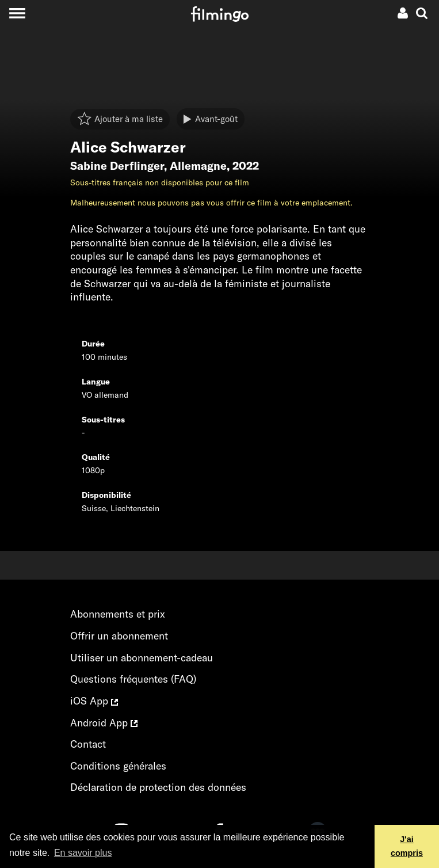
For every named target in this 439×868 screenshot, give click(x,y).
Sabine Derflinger (117, 166)
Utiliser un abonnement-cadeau (142, 658)
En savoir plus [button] (83, 853)
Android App (104, 723)
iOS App (94, 701)
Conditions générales (118, 766)
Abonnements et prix (118, 614)
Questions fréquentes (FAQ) (133, 679)
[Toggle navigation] (17, 13)
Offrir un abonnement (119, 636)
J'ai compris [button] (407, 846)
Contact (88, 744)
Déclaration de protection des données (158, 787)
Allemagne (198, 166)
